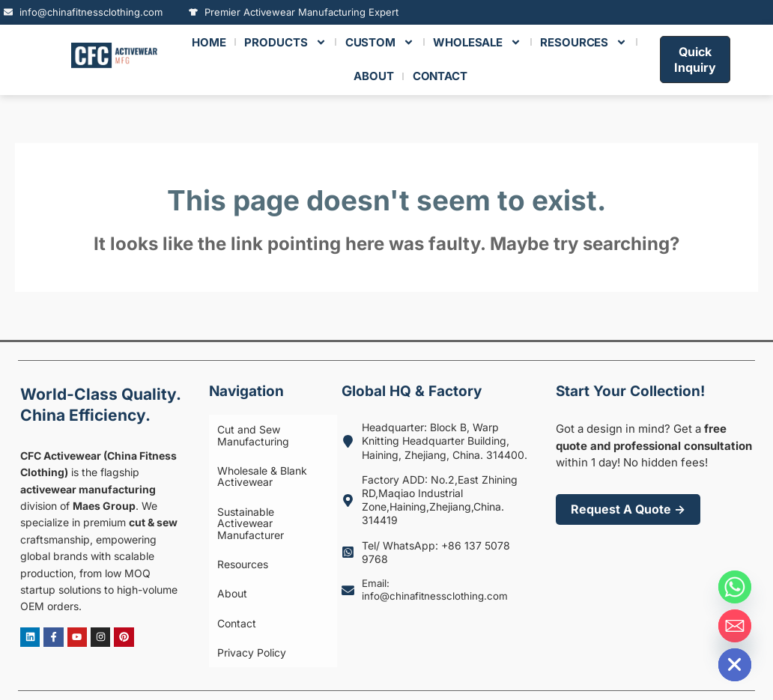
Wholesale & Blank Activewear (255, 463)
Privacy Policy (244, 583)
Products (285, 42)
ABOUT (374, 76)
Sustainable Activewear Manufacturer (267, 495)
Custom (380, 42)
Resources (235, 521)
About (225, 542)
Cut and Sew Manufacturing (246, 430)
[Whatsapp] (735, 587)
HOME (209, 42)
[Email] (735, 626)
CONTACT (440, 76)
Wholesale (477, 42)
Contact (229, 562)
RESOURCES (583, 42)
